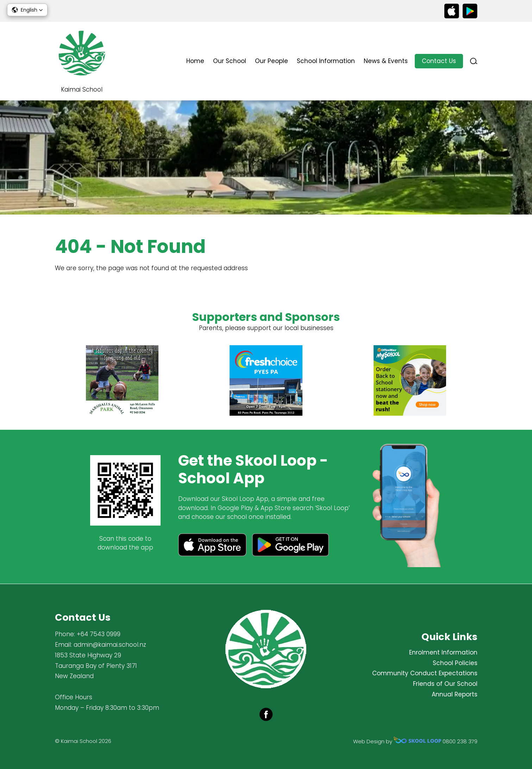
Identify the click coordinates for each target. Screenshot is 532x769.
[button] (27, 10)
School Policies (455, 663)
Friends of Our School (445, 684)
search (474, 61)
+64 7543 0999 (99, 634)
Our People (271, 61)
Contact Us (439, 61)
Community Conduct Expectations (425, 673)
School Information (326, 61)
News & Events (386, 61)
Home (195, 61)
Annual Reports (455, 694)
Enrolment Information (443, 652)
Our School (230, 61)
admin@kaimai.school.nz (110, 645)
